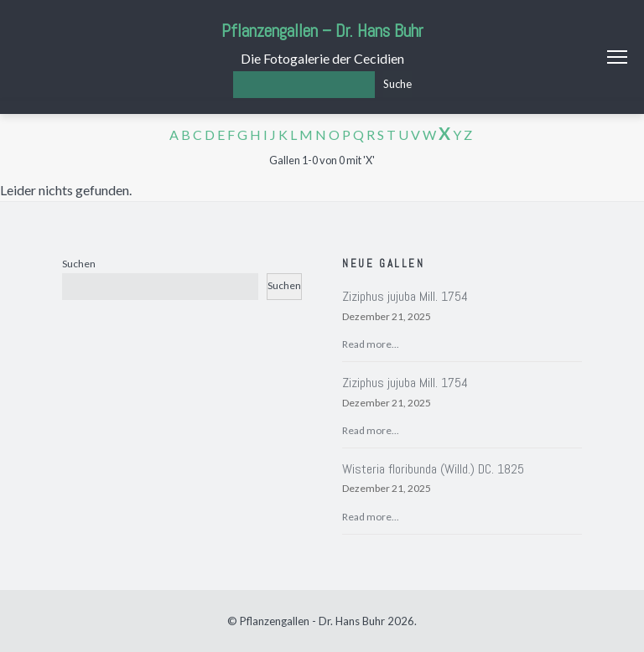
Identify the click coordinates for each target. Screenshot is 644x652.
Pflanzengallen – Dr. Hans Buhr (322, 31)
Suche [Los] (397, 84)
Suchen (79, 264)
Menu (617, 57)
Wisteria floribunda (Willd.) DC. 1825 (433, 469)
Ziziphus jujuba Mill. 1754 (405, 296)
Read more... (371, 344)
